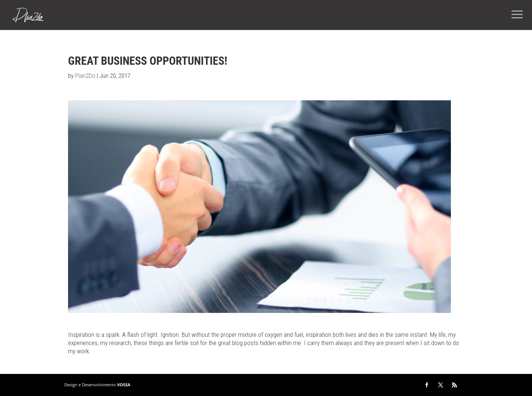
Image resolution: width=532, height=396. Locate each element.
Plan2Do (85, 76)
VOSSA (124, 385)
